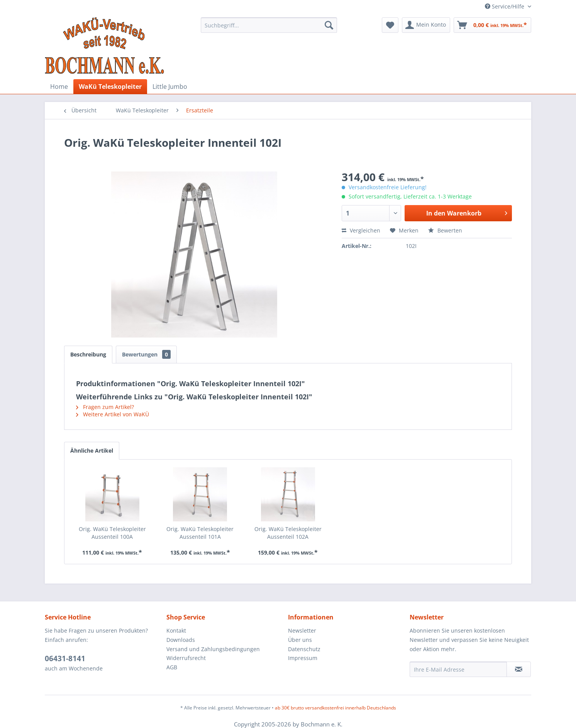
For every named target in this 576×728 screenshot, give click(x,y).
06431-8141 (65, 658)
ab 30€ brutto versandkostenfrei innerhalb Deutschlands (335, 708)
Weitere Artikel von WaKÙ (113, 414)
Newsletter (302, 630)
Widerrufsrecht (186, 658)
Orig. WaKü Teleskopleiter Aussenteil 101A (200, 533)
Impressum (303, 658)
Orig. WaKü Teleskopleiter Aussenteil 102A (288, 533)
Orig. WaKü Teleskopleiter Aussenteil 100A (112, 533)
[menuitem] (269, 25)
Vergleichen (361, 230)
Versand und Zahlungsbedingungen (213, 649)
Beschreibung (88, 354)
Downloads (181, 640)
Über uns (300, 640)
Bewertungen (146, 354)
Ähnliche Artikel (92, 451)
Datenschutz (304, 649)
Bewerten (445, 230)
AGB (172, 667)
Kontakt (176, 630)
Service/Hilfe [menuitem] (505, 6)
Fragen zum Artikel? (105, 407)
